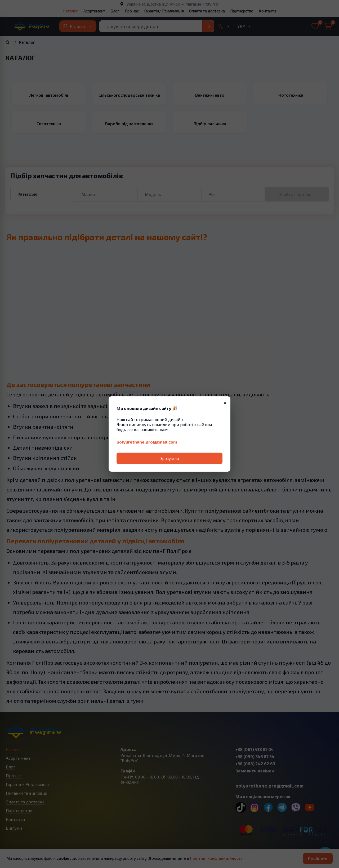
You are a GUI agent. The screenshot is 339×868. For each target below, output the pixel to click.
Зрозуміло (170, 458)
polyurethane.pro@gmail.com (147, 442)
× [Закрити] (225, 402)
